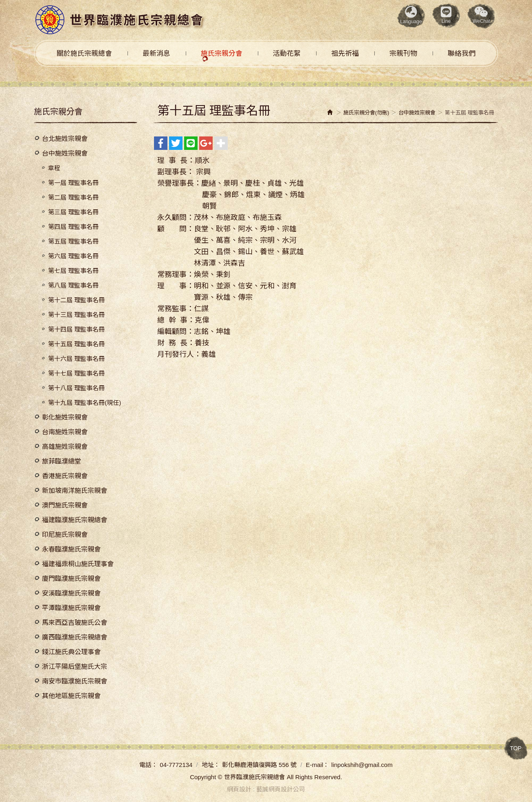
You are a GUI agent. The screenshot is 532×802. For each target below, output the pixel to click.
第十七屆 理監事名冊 (76, 373)
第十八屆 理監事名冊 (76, 388)
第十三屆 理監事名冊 (76, 315)
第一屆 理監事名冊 (73, 183)
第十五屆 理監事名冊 (76, 344)
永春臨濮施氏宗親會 (71, 549)
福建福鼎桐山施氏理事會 (78, 564)
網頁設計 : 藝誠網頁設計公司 (266, 789)
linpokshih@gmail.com (362, 765)
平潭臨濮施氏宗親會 (71, 608)
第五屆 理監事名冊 (73, 241)
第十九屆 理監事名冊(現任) (85, 403)
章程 (54, 168)
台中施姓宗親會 (65, 153)
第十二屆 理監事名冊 (76, 300)
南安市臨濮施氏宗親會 (75, 681)
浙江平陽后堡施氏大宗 (75, 667)
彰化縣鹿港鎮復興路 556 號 (259, 765)
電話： (148, 765)
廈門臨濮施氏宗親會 (71, 579)
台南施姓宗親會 (65, 432)
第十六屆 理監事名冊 (76, 359)
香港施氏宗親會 (65, 476)
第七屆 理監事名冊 (73, 271)
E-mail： (318, 765)
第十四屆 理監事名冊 (76, 329)
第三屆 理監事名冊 (73, 212)
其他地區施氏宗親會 (71, 696)
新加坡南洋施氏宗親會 (75, 491)
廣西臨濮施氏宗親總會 (75, 637)
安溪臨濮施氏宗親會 (71, 593)
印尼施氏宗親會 (65, 535)
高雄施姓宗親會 (65, 447)
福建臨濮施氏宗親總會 (75, 520)
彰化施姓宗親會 (65, 417)
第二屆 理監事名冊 (73, 197)
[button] (481, 16)
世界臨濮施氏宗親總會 (120, 20)
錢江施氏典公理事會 (71, 652)
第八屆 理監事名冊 (73, 285)
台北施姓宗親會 (65, 139)
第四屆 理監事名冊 (73, 227)
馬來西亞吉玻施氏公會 (75, 623)
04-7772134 (176, 765)
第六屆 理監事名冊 (73, 256)
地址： (211, 765)
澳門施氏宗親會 (65, 505)
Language (411, 15)
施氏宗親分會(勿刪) (366, 113)
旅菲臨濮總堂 (62, 461)
